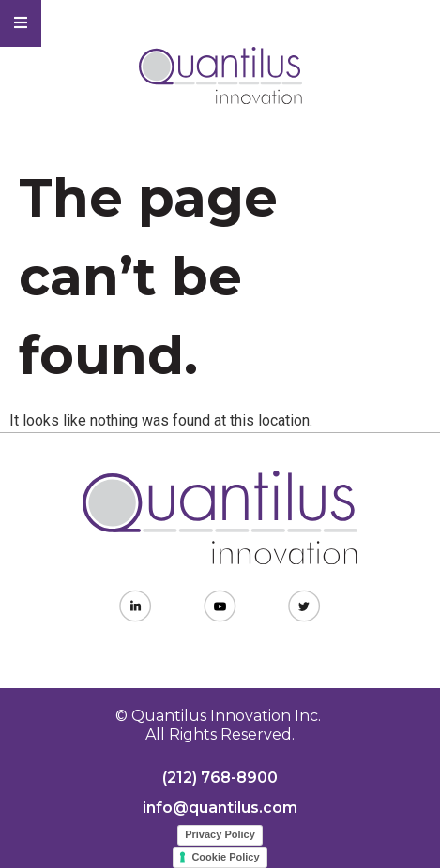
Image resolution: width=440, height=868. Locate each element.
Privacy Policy (220, 834)
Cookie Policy (225, 857)
